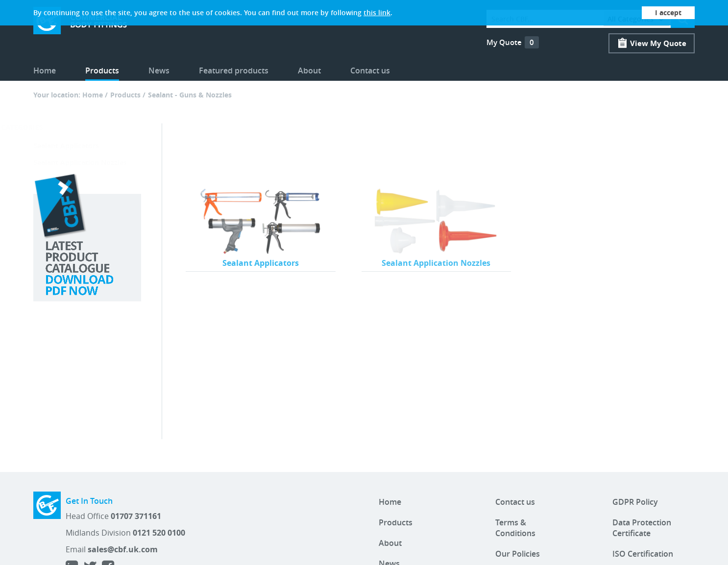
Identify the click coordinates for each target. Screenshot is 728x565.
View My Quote (658, 43)
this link (377, 12)
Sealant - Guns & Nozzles (190, 95)
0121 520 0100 (159, 533)
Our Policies (518, 554)
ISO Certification (643, 554)
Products (102, 71)
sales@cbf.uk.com (123, 549)
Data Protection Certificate (642, 528)
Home (45, 71)
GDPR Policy (635, 502)
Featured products (234, 71)
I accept (668, 12)
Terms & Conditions (515, 528)
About (309, 71)
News (159, 71)
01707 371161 (136, 516)
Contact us (370, 71)
